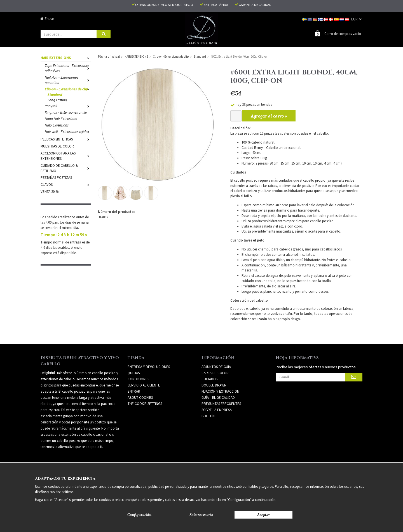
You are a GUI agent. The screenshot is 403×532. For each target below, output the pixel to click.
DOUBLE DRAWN (214, 385)
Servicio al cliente (144, 385)
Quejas (134, 373)
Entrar (47, 19)
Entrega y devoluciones (149, 366)
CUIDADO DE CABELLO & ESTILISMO (66, 168)
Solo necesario (201, 515)
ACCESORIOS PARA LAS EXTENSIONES (66, 156)
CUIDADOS (209, 379)
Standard (55, 94)
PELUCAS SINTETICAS (66, 139)
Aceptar (264, 515)
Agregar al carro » (269, 116)
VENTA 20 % (50, 191)
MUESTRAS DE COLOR (57, 146)
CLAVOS (66, 184)
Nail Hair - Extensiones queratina (68, 80)
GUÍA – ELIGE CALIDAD (218, 397)
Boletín (208, 416)
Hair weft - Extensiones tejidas (68, 131)
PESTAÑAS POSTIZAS (56, 177)
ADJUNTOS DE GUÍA (216, 366)
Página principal (109, 56)
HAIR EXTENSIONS (66, 58)
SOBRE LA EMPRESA (217, 410)
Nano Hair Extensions (61, 119)
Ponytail (68, 106)
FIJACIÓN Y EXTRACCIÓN (220, 391)
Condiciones (138, 379)
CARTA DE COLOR (215, 373)
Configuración (139, 515)
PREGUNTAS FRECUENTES (221, 403)
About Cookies (140, 397)
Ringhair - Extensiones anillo (66, 112)
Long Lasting (57, 100)
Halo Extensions (57, 125)
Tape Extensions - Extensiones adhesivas (68, 68)
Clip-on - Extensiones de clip (68, 89)
